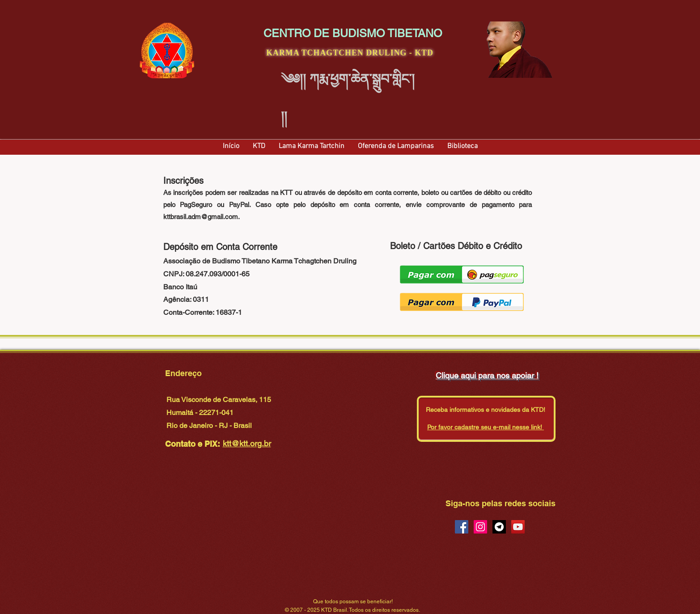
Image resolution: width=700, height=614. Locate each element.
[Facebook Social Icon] (462, 527)
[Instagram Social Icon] (480, 527)
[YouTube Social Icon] (518, 527)
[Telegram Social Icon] (499, 527)
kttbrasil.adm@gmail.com (201, 217)
